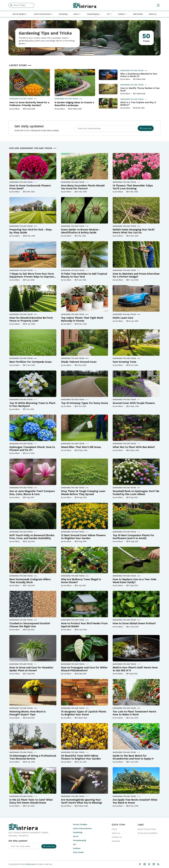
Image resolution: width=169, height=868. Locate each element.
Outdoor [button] (122, 14)
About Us (153, 14)
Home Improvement (82, 828)
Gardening (63, 14)
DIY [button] (108, 14)
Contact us (117, 837)
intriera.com (30, 864)
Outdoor (77, 848)
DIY (75, 844)
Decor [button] (76, 14)
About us (116, 833)
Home (114, 829)
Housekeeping (80, 840)
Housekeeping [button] (93, 14)
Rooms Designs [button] (19, 14)
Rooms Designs (80, 824)
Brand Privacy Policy (147, 829)
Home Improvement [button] (42, 14)
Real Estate (138, 14)
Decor (76, 836)
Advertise (116, 841)
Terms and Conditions (147, 833)
